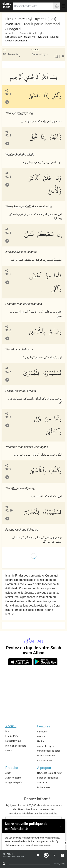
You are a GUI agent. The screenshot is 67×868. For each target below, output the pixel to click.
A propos (44, 768)
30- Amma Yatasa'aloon (13, 54)
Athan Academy (13, 778)
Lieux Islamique (13, 741)
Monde (9, 751)
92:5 (8, 274)
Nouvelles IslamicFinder (49, 773)
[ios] (20, 662)
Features (44, 726)
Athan (8, 773)
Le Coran (21, 33)
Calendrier (42, 732)
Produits (12, 768)
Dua (7, 731)
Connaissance (44, 760)
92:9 (8, 469)
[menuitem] (12, 54)
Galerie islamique (46, 756)
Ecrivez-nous (44, 787)
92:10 (9, 511)
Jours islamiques (46, 746)
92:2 (8, 135)
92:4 (8, 233)
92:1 (8, 94)
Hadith (40, 741)
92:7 (8, 372)
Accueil (9, 33)
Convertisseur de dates (49, 751)
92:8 (8, 417)
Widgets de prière (14, 783)
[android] (45, 662)
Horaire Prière (12, 736)
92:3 (8, 177)
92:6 (8, 330)
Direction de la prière (16, 746)
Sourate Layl (36, 33)
